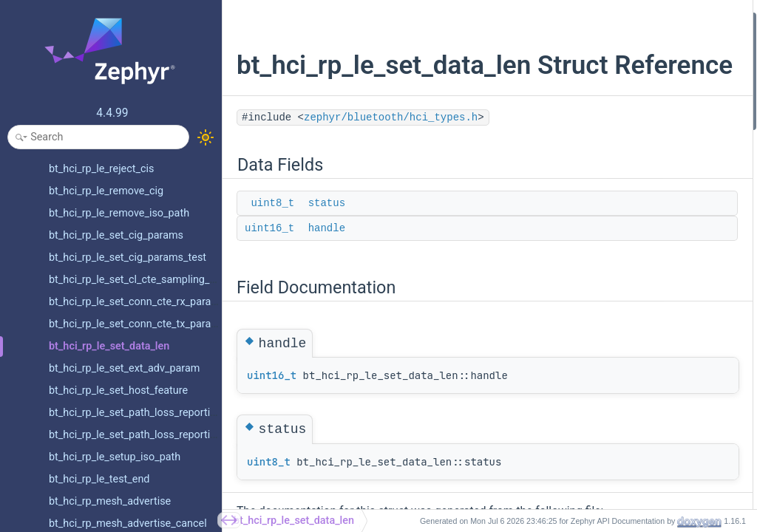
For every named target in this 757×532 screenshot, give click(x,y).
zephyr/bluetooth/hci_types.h (391, 149)
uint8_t (272, 234)
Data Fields (573, 21)
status (327, 234)
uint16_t (269, 259)
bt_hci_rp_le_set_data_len (294, 521)
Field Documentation (594, 80)
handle (327, 259)
